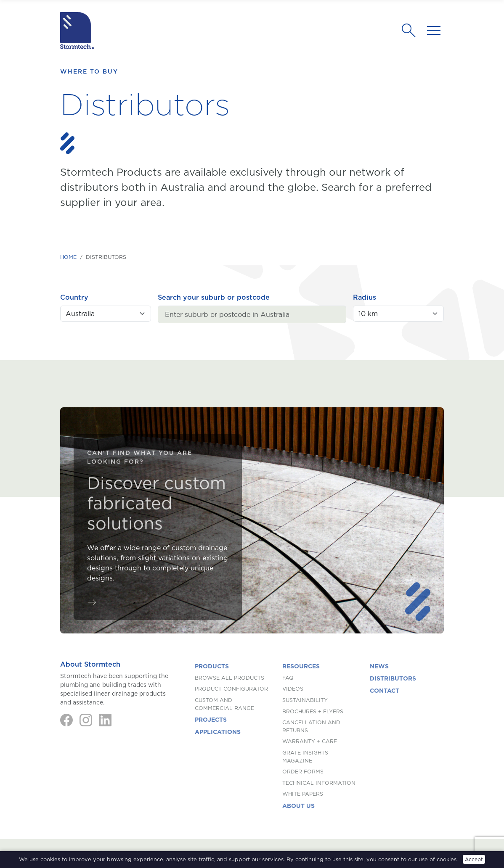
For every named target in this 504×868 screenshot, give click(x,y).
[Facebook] (66, 720)
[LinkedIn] (105, 720)
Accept (474, 859)
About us (298, 806)
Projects (211, 720)
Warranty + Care (310, 741)
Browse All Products (229, 678)
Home (68, 257)
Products (212, 666)
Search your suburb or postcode (214, 297)
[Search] (411, 31)
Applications (218, 732)
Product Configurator (231, 689)
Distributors (393, 678)
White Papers (303, 794)
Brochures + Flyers (313, 711)
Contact (385, 691)
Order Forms (303, 772)
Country (74, 297)
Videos (293, 689)
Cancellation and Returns (311, 726)
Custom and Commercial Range (224, 704)
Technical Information (319, 783)
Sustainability (305, 700)
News (379, 666)
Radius (365, 297)
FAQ (288, 678)
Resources (301, 666)
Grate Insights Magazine (305, 757)
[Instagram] (86, 720)
